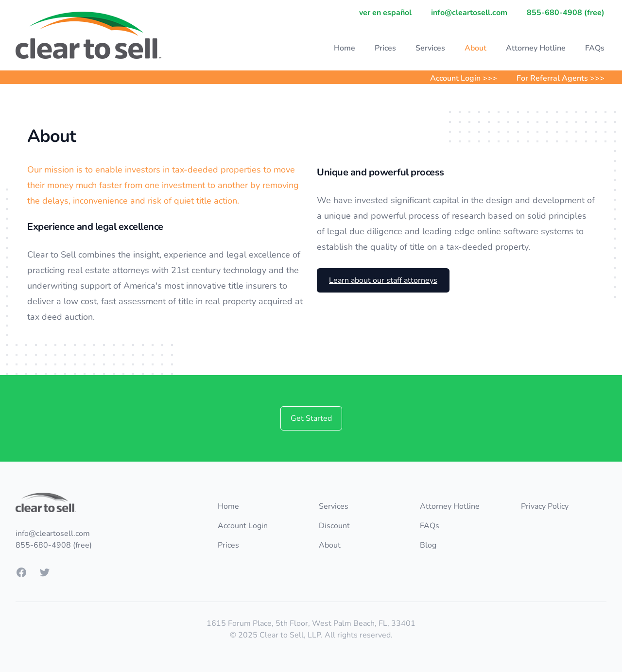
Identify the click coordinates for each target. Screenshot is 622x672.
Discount (334, 526)
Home (345, 48)
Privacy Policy (545, 506)
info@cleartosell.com (469, 13)
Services (430, 48)
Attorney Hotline (536, 48)
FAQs (595, 48)
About (475, 48)
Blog (428, 545)
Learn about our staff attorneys (383, 280)
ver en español (385, 13)
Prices (385, 48)
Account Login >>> (464, 78)
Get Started (311, 418)
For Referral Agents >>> (561, 78)
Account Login (243, 526)
